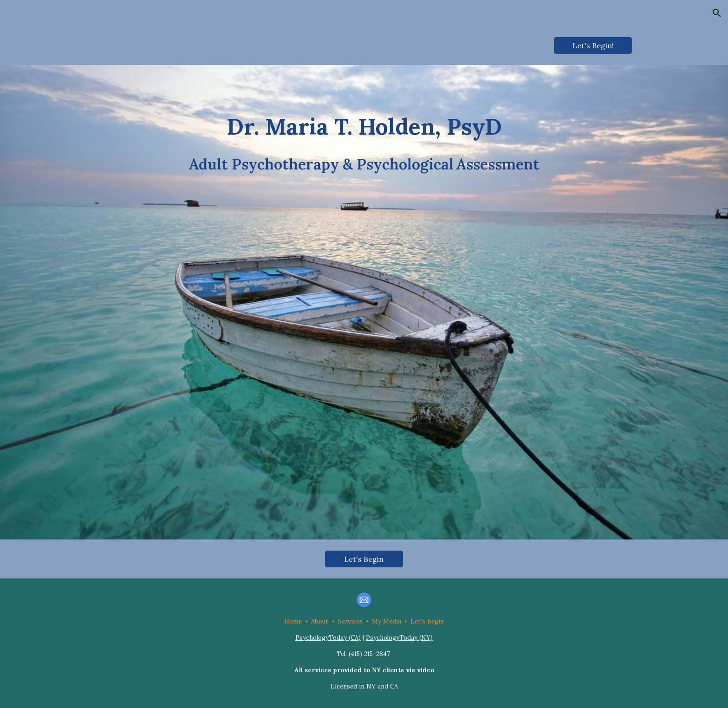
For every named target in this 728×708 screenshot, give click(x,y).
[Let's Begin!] (593, 45)
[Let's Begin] (364, 559)
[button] (717, 13)
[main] (364, 302)
